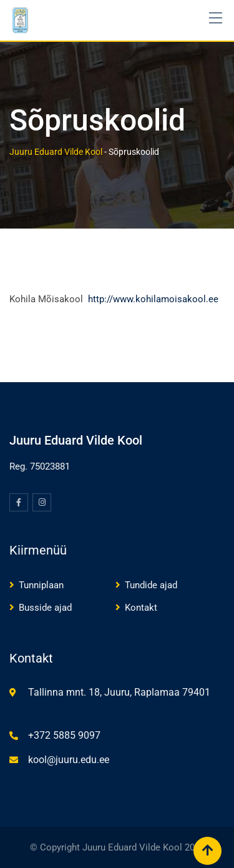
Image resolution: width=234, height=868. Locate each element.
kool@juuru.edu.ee (69, 760)
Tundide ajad (151, 585)
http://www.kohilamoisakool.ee (153, 299)
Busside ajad (45, 608)
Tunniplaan (41, 585)
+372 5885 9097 (64, 735)
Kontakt (141, 608)
